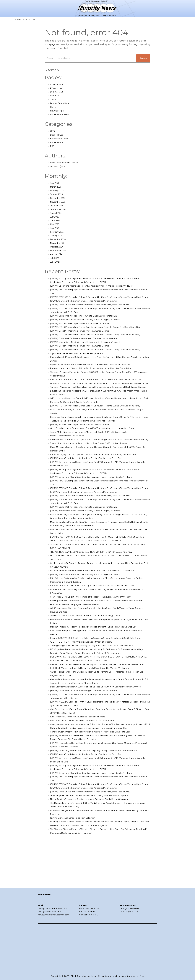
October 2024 (58, 247)
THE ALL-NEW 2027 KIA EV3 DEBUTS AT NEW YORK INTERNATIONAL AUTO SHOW (98, 601)
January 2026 (58, 194)
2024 (53, 131)
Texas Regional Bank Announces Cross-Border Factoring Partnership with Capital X (99, 885)
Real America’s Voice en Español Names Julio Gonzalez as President (90, 795)
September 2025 (60, 209)
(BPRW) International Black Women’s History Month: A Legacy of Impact (92, 327)
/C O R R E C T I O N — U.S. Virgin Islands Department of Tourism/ (88, 702)
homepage (51, 44)
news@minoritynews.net (50, 957)
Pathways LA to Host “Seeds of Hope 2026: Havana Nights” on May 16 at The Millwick (99, 387)
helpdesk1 (56, 166)
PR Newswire (58, 142)
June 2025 (56, 221)
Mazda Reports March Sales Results (71, 469)
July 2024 (56, 258)
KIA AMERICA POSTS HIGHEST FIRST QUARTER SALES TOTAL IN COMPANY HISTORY (99, 638)
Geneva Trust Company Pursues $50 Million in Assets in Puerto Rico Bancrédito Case (100, 810)
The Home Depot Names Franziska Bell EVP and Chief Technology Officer (93, 668)
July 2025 (56, 217)
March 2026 (57, 187)
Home (54, 107)
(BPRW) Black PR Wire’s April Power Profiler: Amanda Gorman (86, 331)
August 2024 (58, 254)
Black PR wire (58, 135)
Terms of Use (140, 976)
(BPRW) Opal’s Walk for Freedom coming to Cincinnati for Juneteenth (91, 323)
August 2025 (57, 213)
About (120, 976)
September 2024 (60, 250)
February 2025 (58, 232)
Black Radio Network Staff (65, 163)
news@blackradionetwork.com (52, 954)
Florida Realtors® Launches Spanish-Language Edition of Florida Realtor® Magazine (99, 889)
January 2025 (58, 235)
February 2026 (59, 191)
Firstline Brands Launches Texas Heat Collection (78, 908)
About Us (56, 96)
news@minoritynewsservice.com (54, 960)
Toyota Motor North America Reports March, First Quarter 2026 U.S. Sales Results (97, 466)
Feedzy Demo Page (62, 103)
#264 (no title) (58, 84)
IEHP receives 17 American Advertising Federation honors (84, 792)
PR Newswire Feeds (62, 114)
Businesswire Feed (61, 138)
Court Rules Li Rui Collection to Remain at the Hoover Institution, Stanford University (99, 649)
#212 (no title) (58, 92)
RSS (52, 146)
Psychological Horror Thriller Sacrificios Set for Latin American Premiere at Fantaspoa (100, 383)
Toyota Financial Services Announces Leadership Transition (85, 372)
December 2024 (60, 239)
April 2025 (56, 228)
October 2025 (58, 205)
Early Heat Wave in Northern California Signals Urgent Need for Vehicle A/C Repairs (99, 739)
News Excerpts (59, 111)
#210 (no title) (58, 88)
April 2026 (56, 183)
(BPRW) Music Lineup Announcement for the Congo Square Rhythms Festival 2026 (99, 312)
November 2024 (60, 243)
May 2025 (56, 224)
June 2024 (56, 262)
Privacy (128, 976)
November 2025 (60, 202)
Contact (55, 99)
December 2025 (60, 198)
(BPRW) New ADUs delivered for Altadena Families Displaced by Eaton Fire (94, 499)
